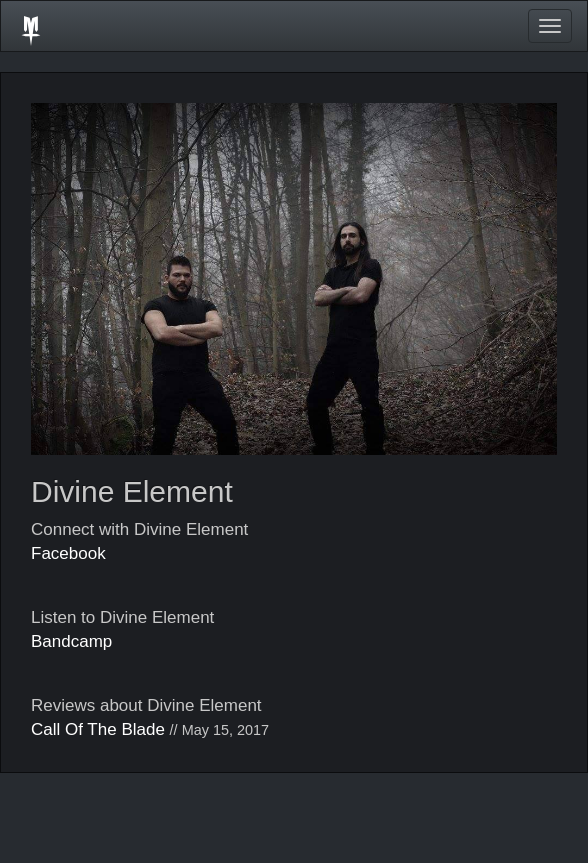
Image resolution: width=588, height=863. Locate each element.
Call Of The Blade (98, 729)
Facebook (68, 553)
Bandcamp (71, 641)
